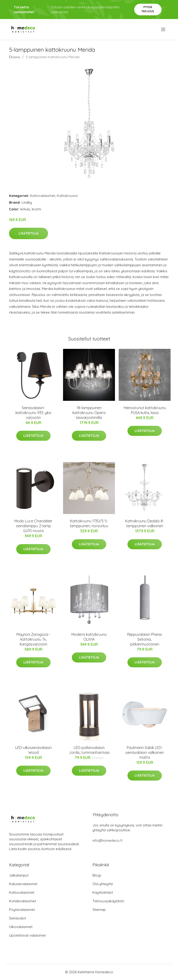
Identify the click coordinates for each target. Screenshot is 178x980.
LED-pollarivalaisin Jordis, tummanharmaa (89, 750)
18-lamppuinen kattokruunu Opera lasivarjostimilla (89, 413)
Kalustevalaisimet (23, 884)
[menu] (164, 29)
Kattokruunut (67, 196)
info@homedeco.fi (107, 840)
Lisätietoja (29, 233)
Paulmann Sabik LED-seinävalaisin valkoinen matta (145, 752)
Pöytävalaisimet (22, 910)
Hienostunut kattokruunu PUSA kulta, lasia (145, 410)
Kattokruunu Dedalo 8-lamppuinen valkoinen (145, 523)
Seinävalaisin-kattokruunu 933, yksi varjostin (33, 413)
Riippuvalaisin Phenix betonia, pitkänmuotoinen (145, 639)
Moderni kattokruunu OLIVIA (89, 637)
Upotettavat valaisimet (27, 935)
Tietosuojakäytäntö (108, 901)
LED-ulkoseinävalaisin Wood (33, 750)
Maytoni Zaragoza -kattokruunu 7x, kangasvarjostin (33, 639)
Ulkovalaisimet (21, 927)
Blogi (97, 875)
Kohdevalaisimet (22, 901)
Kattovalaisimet (43, 196)
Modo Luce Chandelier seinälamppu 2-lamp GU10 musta (33, 526)
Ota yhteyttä (103, 884)
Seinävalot (17, 918)
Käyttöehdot (103, 892)
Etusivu (15, 57)
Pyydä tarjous (148, 9)
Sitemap (99, 910)
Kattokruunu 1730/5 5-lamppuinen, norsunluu (89, 523)
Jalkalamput (19, 875)
